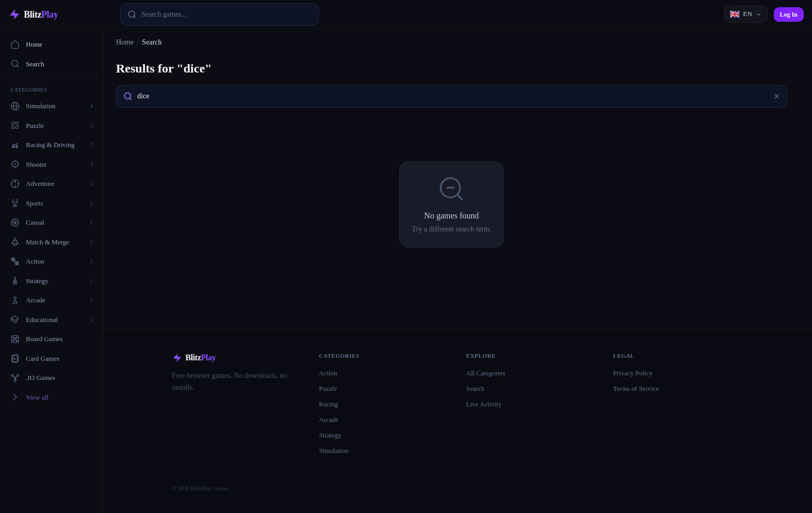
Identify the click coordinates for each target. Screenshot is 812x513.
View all (30, 397)
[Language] (746, 14)
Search (27, 64)
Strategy (330, 435)
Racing (329, 404)
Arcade (329, 420)
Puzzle (328, 389)
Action (328, 373)
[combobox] (220, 14)
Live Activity (484, 404)
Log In (789, 14)
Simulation (334, 451)
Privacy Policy (633, 373)
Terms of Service (636, 389)
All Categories (485, 373)
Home (26, 45)
